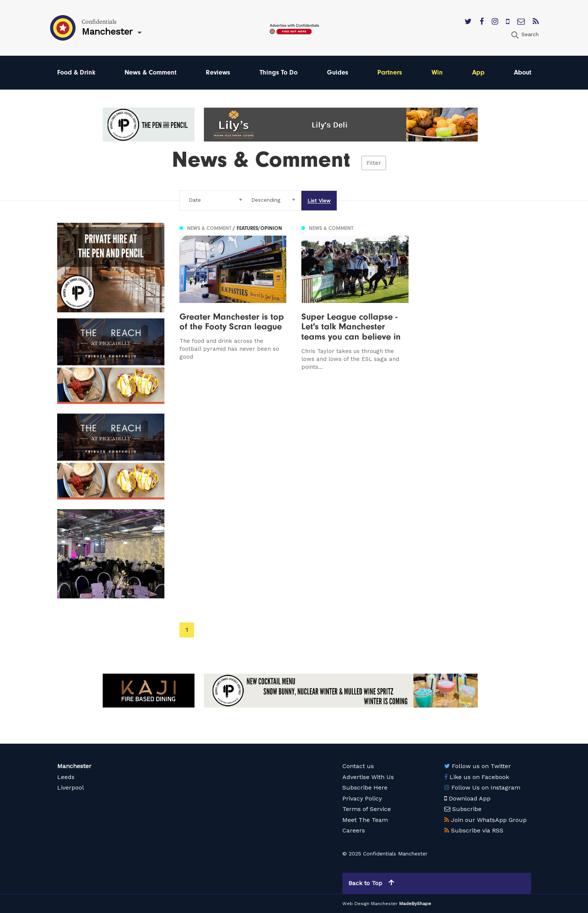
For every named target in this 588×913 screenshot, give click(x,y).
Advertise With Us (368, 777)
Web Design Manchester (370, 904)
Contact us (358, 766)
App (478, 72)
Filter (374, 163)
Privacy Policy (362, 798)
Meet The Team (365, 820)
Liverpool (71, 787)
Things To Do (279, 72)
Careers (354, 830)
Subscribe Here (365, 787)
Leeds (66, 777)
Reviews (218, 72)
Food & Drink (76, 72)
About (523, 72)
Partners (390, 72)
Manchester (74, 766)
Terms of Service (367, 809)
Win (437, 72)
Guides (338, 72)
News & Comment (150, 72)
